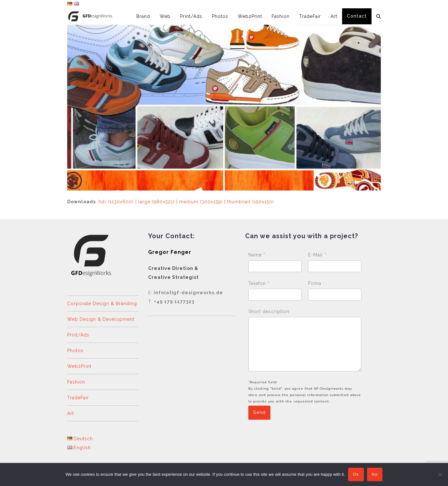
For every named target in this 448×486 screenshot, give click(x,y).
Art (71, 413)
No (375, 475)
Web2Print (79, 366)
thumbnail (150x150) (251, 202)
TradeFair (78, 398)
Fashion (76, 382)
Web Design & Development (101, 319)
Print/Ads (78, 335)
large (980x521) (156, 202)
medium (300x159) (201, 202)
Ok (356, 475)
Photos (75, 351)
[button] (379, 16)
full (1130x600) (116, 202)
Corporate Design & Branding (102, 304)
